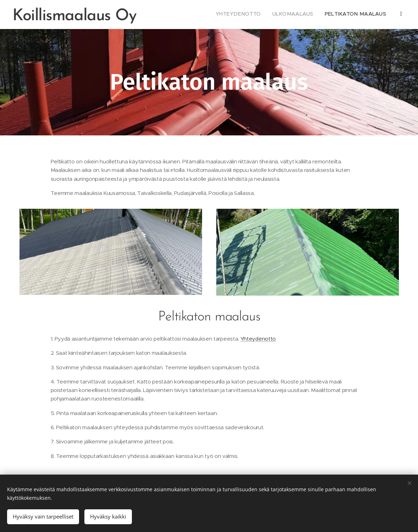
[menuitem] (328, 15)
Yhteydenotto (258, 339)
